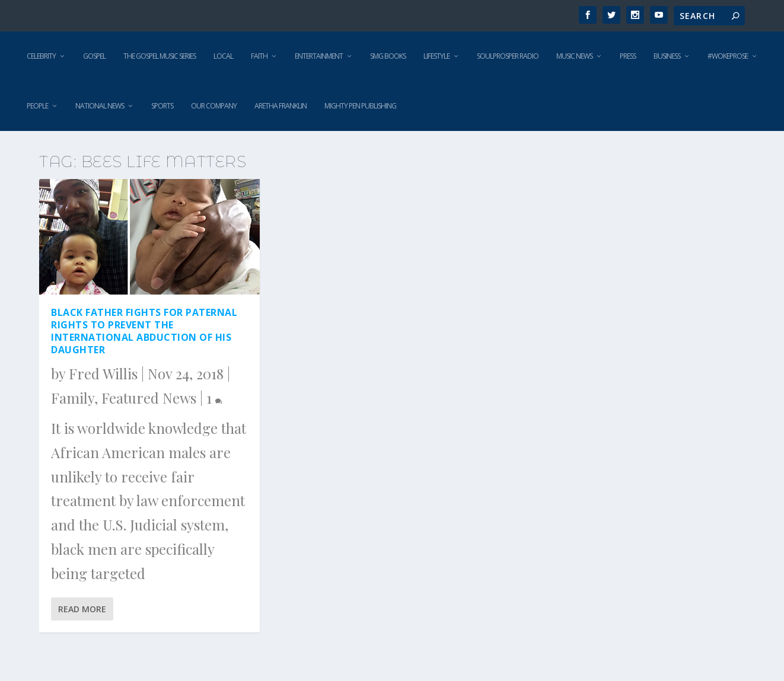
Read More (82, 609)
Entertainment (319, 56)
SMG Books (388, 56)
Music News (574, 56)
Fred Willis (103, 373)
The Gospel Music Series (160, 56)
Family (73, 398)
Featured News (149, 398)
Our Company (214, 106)
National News (100, 106)
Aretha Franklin (281, 106)
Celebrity (41, 56)
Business (667, 56)
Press (628, 56)
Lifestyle (436, 56)
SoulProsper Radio (508, 56)
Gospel (94, 56)
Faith (259, 56)
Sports (162, 106)
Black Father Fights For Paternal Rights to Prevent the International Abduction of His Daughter (144, 331)
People (37, 106)
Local (223, 56)
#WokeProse (728, 56)
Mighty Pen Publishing (360, 106)
